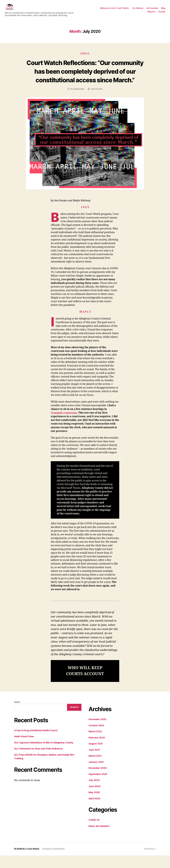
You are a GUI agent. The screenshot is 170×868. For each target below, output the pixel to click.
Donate (162, 13)
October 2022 (97, 738)
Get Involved (152, 10)
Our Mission (138, 10)
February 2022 (97, 750)
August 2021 (96, 756)
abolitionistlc (78, 101)
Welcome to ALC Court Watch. (115, 10)
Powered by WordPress (54, 861)
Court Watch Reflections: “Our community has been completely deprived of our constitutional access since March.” (85, 79)
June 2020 (95, 799)
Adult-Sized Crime (25, 749)
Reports (151, 13)
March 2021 (95, 768)
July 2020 (95, 793)
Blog (163, 10)
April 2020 (95, 811)
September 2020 (99, 786)
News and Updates (100, 838)
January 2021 (97, 774)
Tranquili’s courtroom (65, 425)
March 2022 (96, 744)
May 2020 (94, 805)
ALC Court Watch (31, 861)
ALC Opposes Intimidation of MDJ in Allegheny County (45, 755)
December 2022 (98, 732)
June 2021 (95, 762)
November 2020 (98, 780)
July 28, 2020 (97, 101)
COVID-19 (85, 57)
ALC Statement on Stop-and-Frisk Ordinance (40, 761)
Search (17, 715)
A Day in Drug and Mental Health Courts (37, 743)
